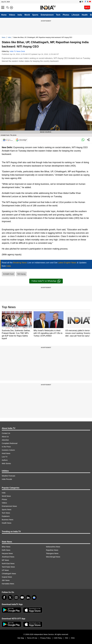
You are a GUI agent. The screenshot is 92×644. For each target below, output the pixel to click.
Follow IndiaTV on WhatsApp (46, 281)
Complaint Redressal (10, 443)
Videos (12, 15)
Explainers (6, 516)
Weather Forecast (8, 476)
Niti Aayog (21, 274)
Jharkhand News (8, 557)
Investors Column (8, 450)
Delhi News (6, 550)
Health (85, 15)
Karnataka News (8, 584)
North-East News (8, 564)
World (27, 15)
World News (6, 496)
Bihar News (6, 547)
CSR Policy (58, 638)
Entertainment (47, 15)
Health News (7, 523)
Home (4, 15)
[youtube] (22, 597)
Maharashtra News (53, 547)
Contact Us (6, 433)
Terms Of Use (32, 638)
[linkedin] (28, 597)
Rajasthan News (52, 550)
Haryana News (7, 553)
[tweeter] (10, 597)
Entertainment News (9, 506)
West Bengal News (53, 557)
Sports (35, 15)
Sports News (7, 510)
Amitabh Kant (8, 274)
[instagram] (16, 597)
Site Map (21, 638)
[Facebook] (4, 597)
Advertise (5, 440)
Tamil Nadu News (8, 567)
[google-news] (34, 597)
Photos (66, 15)
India (20, 15)
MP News (5, 560)
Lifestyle (76, 15)
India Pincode (7, 479)
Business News (8, 520)
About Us (5, 437)
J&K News (6, 580)
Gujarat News (7, 577)
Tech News (6, 513)
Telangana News (52, 553)
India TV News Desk (17, 51)
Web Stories (6, 463)
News (4, 37)
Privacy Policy (45, 638)
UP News (5, 570)
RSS (73, 638)
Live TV (5, 457)
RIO (67, 638)
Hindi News (6, 453)
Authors (5, 460)
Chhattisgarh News (9, 574)
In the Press (6, 447)
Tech (58, 15)
